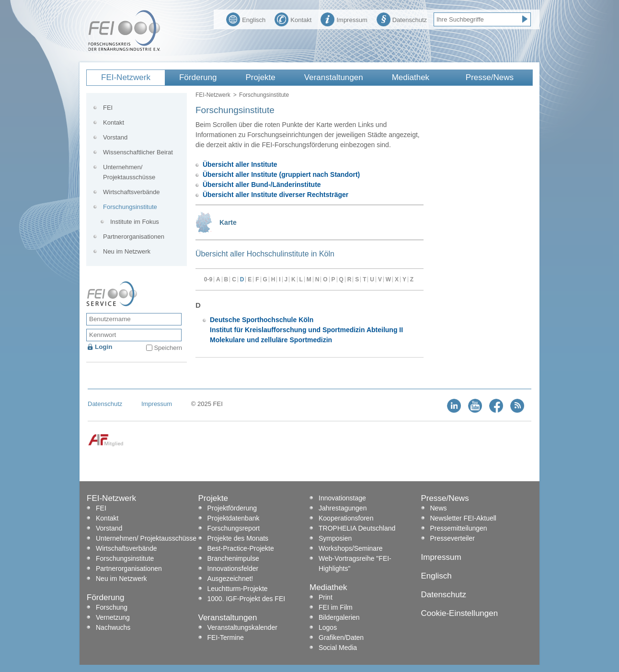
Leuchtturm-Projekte (238, 589)
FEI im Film (336, 607)
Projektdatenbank (234, 518)
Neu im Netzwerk (127, 251)
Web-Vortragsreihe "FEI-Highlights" (355, 563)
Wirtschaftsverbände (132, 192)
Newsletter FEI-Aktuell (463, 518)
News (439, 508)
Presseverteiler (453, 538)
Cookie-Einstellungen (460, 613)
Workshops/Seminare (351, 548)
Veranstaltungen (334, 77)
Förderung (198, 77)
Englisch (246, 19)
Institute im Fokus (135, 222)
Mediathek (411, 77)
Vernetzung (113, 617)
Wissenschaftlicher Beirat (138, 152)
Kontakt (293, 19)
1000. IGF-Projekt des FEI (246, 599)
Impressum (344, 19)
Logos (328, 627)
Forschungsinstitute (130, 207)
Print (326, 597)
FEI (108, 108)
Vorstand (115, 137)
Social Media (338, 648)
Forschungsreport (234, 528)
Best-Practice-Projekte (241, 548)
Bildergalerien (339, 617)
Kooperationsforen (346, 518)
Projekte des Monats (238, 538)
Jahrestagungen (343, 508)
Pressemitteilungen (459, 528)
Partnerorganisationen (134, 237)
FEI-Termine (226, 637)
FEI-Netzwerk (126, 77)
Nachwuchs (113, 627)
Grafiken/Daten (341, 637)
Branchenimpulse (233, 558)
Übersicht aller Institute (240, 164)
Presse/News (490, 77)
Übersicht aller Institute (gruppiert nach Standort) (281, 174)
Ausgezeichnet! (230, 579)
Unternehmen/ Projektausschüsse (129, 172)
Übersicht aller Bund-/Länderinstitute (262, 185)
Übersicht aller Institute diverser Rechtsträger (275, 195)
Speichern (168, 348)
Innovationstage (342, 498)
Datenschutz (402, 19)
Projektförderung (232, 508)
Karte (228, 222)
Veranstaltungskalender (242, 627)
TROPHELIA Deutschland (357, 528)
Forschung (112, 607)
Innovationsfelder (233, 568)
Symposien (335, 538)
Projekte (260, 77)
